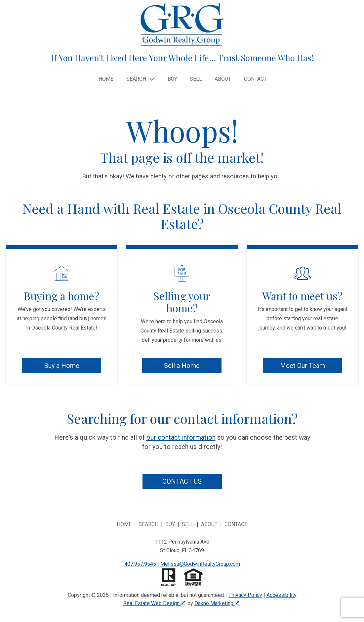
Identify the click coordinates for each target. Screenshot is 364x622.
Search (148, 524)
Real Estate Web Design (154, 603)
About (223, 79)
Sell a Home (182, 366)
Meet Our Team (303, 366)
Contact (255, 79)
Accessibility (282, 595)
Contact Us (182, 481)
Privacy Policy (246, 595)
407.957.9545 (140, 564)
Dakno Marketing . (217, 603)
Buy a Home (62, 366)
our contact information (181, 437)
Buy (172, 79)
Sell (196, 79)
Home (106, 79)
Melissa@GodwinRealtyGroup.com (200, 564)
